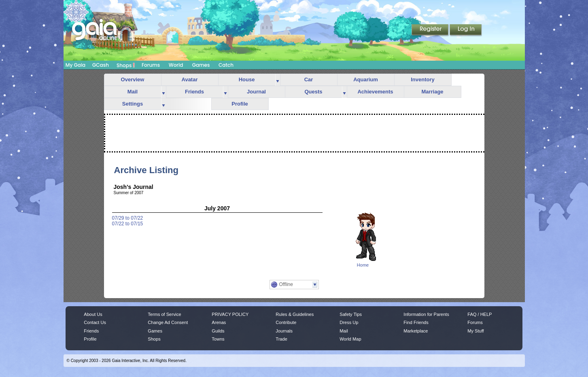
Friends (194, 92)
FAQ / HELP (480, 314)
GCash (101, 65)
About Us (93, 314)
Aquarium (366, 79)
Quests (313, 92)
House (247, 79)
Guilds (218, 331)
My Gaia (75, 65)
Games (201, 65)
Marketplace (416, 331)
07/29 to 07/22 (128, 218)
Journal (256, 92)
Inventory (423, 79)
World (176, 65)
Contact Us (95, 322)
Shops (126, 65)
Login (466, 30)
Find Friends (416, 322)
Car (309, 79)
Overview (133, 79)
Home (363, 265)
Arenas (219, 322)
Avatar (190, 79)
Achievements (375, 92)
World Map (350, 339)
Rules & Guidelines (295, 314)
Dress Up (349, 322)
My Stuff (475, 331)
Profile (240, 104)
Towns (218, 339)
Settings (133, 104)
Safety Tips (351, 314)
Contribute (286, 322)
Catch (226, 65)
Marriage (432, 92)
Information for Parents (426, 314)
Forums (151, 65)
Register (431, 30)
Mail (133, 92)
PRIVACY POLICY (230, 314)
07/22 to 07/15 (128, 224)
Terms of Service (164, 314)
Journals (284, 331)
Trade (281, 339)
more (278, 80)
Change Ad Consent (168, 322)
